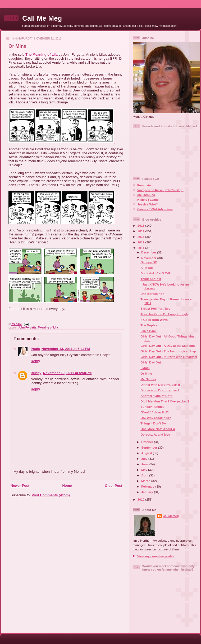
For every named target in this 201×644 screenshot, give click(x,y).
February (148, 486)
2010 (141, 499)
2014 (141, 231)
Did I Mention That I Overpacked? (165, 401)
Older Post (113, 486)
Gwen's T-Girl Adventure (155, 209)
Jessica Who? (148, 204)
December (149, 252)
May (145, 470)
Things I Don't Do (153, 423)
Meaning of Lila (48, 328)
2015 (141, 225)
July (145, 459)
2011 (141, 248)
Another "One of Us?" (156, 396)
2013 (141, 237)
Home (67, 486)
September (150, 447)
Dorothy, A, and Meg (155, 434)
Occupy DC (149, 262)
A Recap (147, 268)
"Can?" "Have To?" (154, 412)
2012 (141, 242)
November (149, 258)
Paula (35, 349)
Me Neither (148, 379)
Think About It (151, 279)
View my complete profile (156, 556)
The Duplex (149, 325)
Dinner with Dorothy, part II (160, 385)
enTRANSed (146, 195)
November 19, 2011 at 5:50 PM (67, 373)
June (145, 464)
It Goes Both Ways (154, 320)
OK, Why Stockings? (156, 418)
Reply (35, 361)
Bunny (36, 373)
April (145, 475)
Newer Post (20, 486)
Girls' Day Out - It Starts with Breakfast (169, 357)
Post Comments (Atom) (51, 495)
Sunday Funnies (152, 407)
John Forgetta (27, 328)
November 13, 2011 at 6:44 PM (66, 349)
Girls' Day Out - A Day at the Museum (168, 346)
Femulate (144, 185)
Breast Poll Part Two (155, 308)
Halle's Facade (148, 200)
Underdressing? (152, 294)
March (146, 481)
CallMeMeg (171, 516)
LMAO (145, 368)
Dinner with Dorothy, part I (160, 390)
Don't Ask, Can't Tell (155, 273)
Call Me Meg (42, 18)
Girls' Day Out (151, 362)
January (148, 492)
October (148, 442)
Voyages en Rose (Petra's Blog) (160, 190)
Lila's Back (149, 331)
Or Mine (17, 46)
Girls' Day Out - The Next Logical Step (168, 351)
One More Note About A (158, 429)
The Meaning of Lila (41, 54)
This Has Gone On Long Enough (164, 314)
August (147, 453)
